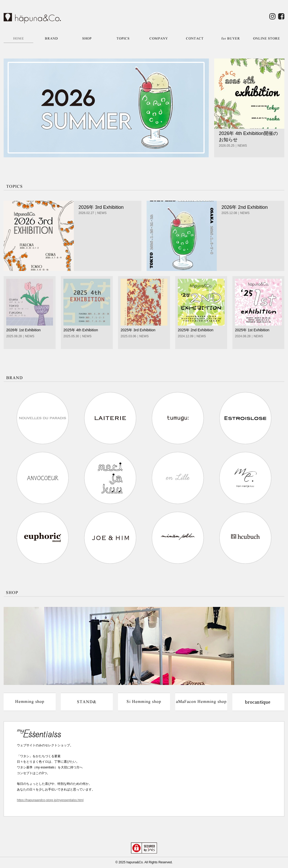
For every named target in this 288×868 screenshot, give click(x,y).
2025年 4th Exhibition (81, 330)
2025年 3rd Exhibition (138, 330)
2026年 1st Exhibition (23, 330)
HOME (18, 38)
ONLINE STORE (266, 38)
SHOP (87, 38)
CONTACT (195, 38)
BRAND (51, 38)
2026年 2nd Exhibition (245, 207)
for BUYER (231, 38)
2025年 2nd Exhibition (196, 330)
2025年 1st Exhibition (252, 330)
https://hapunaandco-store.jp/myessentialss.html (50, 800)
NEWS (242, 146)
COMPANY (159, 38)
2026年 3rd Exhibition (101, 207)
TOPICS (123, 38)
